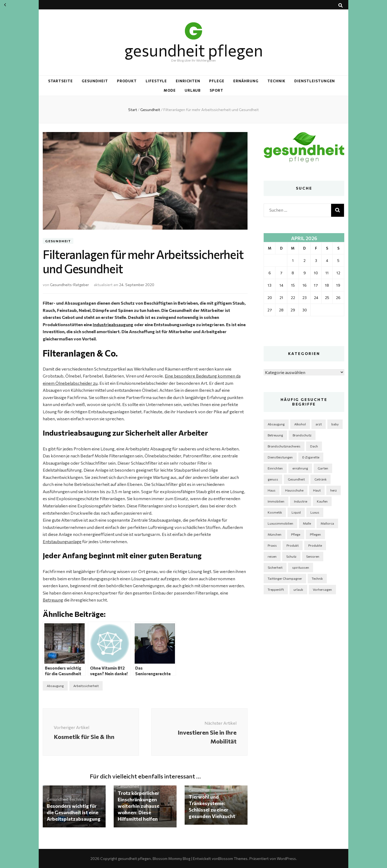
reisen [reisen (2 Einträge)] (272, 556)
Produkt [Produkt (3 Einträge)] (293, 545)
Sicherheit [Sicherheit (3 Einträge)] (275, 567)
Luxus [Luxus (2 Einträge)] (315, 512)
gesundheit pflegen (194, 50)
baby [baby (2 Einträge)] (335, 424)
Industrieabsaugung (113, 324)
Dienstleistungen (315, 81)
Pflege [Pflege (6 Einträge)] (296, 534)
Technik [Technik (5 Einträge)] (317, 578)
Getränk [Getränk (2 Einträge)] (320, 479)
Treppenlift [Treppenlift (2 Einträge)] (276, 589)
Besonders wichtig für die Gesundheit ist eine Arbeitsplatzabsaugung (74, 812)
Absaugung (55, 686)
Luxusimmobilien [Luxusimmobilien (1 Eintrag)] (280, 523)
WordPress (286, 858)
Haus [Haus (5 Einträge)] (272, 490)
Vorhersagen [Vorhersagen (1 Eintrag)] (322, 589)
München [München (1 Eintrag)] (275, 534)
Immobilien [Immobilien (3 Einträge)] (276, 501)
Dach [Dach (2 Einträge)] (314, 446)
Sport (216, 90)
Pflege (217, 81)
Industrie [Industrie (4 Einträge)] (301, 501)
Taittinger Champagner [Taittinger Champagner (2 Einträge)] (285, 578)
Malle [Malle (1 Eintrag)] (307, 523)
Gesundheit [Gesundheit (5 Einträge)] (296, 479)
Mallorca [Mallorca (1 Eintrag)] (327, 523)
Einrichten (188, 81)
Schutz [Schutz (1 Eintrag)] (291, 556)
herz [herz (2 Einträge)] (334, 490)
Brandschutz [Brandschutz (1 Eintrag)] (302, 435)
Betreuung (53, 600)
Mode (170, 90)
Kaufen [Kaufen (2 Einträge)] (322, 501)
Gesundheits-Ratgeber (69, 285)
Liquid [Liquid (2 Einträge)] (296, 512)
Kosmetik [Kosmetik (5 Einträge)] (275, 512)
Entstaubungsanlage (62, 541)
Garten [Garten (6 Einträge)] (323, 468)
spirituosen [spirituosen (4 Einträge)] (301, 567)
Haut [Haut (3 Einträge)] (317, 490)
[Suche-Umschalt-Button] (341, 5)
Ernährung (246, 81)
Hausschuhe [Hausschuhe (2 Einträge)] (294, 490)
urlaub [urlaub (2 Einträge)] (298, 589)
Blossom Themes (233, 858)
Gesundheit (95, 81)
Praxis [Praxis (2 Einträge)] (272, 545)
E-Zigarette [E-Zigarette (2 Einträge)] (311, 457)
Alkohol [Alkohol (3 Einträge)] (300, 424)
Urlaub (193, 90)
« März (5, 5)
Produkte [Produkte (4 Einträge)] (315, 545)
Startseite (61, 81)
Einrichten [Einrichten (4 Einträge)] (275, 468)
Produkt (127, 81)
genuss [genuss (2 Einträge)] (273, 479)
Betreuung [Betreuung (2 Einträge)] (275, 435)
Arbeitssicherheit (86, 686)
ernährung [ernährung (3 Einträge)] (300, 468)
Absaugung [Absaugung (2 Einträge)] (276, 424)
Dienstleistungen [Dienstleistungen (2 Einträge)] (280, 457)
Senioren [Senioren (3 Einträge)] (313, 556)
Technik (276, 81)
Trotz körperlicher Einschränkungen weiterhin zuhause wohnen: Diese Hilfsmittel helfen (139, 806)
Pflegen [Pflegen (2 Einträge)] (315, 534)
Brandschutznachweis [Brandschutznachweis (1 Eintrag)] (284, 446)
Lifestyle (156, 81)
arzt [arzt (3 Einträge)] (319, 424)
